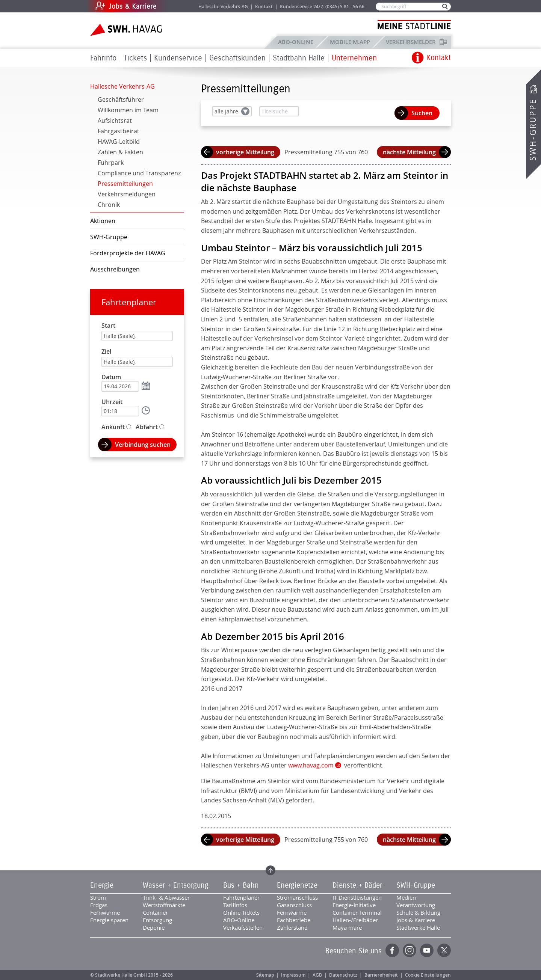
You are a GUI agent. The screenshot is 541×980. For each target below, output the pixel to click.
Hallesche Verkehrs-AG (223, 7)
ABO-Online (296, 42)
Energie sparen (109, 920)
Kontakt (264, 7)
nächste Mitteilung (409, 152)
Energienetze (297, 885)
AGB (317, 975)
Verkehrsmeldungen (127, 194)
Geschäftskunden (237, 58)
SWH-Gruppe (533, 130)
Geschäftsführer (121, 100)
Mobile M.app (350, 42)
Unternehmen (354, 58)
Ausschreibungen (115, 269)
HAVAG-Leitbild (119, 142)
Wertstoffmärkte (164, 905)
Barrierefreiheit (381, 975)
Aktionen (103, 221)
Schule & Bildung (418, 912)
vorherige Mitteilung (245, 152)
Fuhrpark (111, 163)
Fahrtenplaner (129, 302)
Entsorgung (157, 920)
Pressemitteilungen (125, 184)
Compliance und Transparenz (139, 173)
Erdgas (99, 905)
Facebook (392, 950)
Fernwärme (105, 912)
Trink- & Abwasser (166, 897)
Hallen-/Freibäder (355, 920)
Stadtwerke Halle (418, 927)
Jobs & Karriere (177, 6)
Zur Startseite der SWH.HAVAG (127, 30)
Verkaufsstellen (243, 927)
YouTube (427, 950)
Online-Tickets (241, 912)
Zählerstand (292, 927)
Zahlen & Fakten (120, 152)
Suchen (422, 113)
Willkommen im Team (128, 110)
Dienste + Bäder (357, 885)
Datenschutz (343, 975)
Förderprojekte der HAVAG (128, 253)
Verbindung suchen (143, 445)
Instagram (410, 950)
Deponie (154, 927)
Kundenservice (178, 58)
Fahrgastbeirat (119, 131)
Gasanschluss (294, 905)
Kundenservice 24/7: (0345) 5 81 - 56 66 (322, 7)
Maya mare (347, 927)
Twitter (444, 950)
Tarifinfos (235, 905)
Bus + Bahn (241, 885)
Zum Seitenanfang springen (270, 870)
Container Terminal (357, 912)
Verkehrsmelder (413, 42)
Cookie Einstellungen (428, 975)
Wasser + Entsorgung (176, 885)
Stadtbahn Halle (299, 58)
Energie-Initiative (354, 905)
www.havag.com (311, 765)
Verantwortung (416, 905)
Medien (406, 897)
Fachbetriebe (294, 920)
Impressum (293, 975)
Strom (98, 897)
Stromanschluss (297, 897)
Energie (102, 885)
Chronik (109, 205)
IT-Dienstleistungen (357, 897)
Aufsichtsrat (115, 121)
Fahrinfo (103, 58)
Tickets (135, 58)
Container (155, 912)
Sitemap (265, 975)
